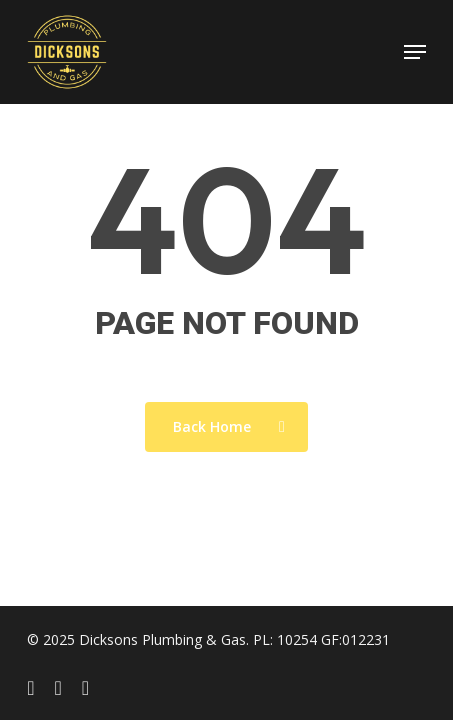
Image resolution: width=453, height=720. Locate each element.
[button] (415, 52)
